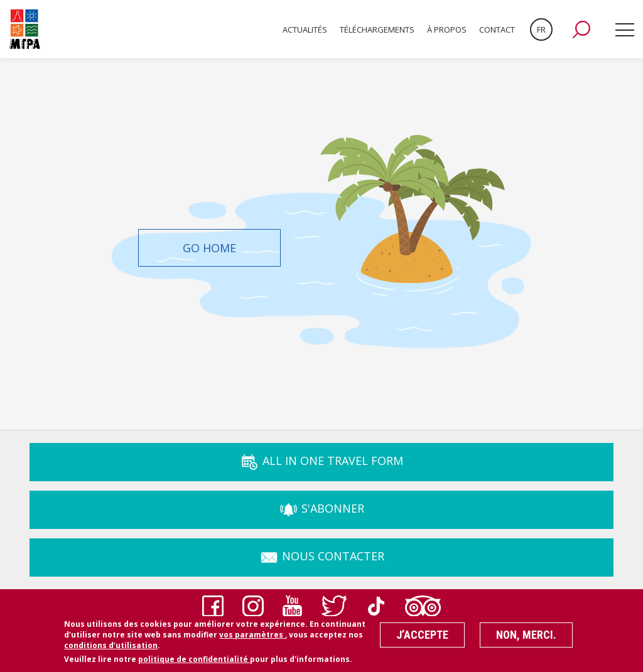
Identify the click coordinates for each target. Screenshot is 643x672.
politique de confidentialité (194, 662)
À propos (447, 29)
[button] (581, 29)
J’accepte (422, 638)
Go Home (209, 248)
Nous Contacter (322, 556)
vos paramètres (252, 638)
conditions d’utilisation (111, 648)
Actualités (305, 29)
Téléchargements (377, 29)
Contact (497, 29)
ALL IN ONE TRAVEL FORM (321, 461)
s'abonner (321, 508)
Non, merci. (526, 638)
